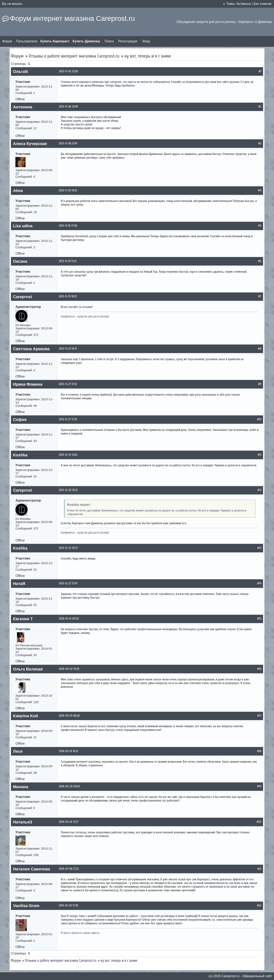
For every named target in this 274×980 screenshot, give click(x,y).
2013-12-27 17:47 (68, 583)
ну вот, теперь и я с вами (148, 56)
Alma (18, 191)
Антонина (22, 107)
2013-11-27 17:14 (68, 384)
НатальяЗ (22, 822)
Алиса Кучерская (30, 144)
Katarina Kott (26, 716)
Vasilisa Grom (26, 906)
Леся (18, 751)
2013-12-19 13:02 (68, 455)
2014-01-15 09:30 (69, 619)
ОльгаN (20, 72)
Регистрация (128, 41)
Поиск (109, 41)
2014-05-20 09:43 (69, 786)
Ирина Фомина (28, 384)
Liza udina (23, 226)
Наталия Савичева (31, 869)
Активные (244, 4)
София (20, 420)
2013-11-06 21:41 (68, 143)
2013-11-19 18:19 (68, 296)
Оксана (20, 261)
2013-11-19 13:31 (68, 261)
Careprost (22, 297)
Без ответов (262, 4)
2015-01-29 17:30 (68, 905)
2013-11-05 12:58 (68, 71)
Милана (21, 787)
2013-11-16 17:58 (68, 226)
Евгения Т (23, 619)
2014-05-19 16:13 (68, 751)
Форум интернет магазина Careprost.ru (72, 18)
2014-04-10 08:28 (69, 716)
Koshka (20, 455)
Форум (7, 41)
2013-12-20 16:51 (68, 490)
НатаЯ (19, 584)
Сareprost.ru (231, 976)
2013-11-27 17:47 (68, 419)
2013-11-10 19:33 (68, 190)
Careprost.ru (68, 317)
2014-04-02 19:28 (69, 669)
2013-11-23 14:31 (68, 349)
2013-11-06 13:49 (68, 107)
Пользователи (27, 41)
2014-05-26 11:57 (68, 822)
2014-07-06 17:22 (69, 869)
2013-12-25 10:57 (68, 548)
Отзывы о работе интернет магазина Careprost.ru (74, 56)
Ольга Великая (28, 669)
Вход (146, 41)
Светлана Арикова (31, 349)
